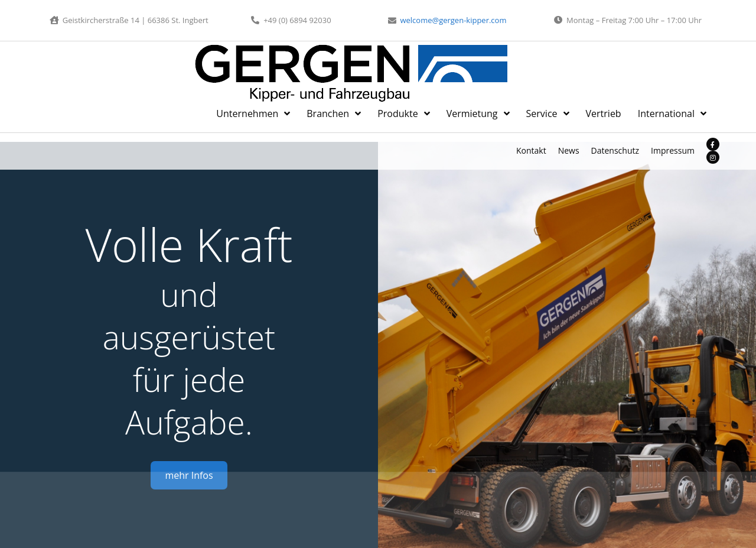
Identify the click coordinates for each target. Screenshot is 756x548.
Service (548, 114)
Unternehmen (253, 114)
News (569, 150)
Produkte (403, 114)
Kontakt (531, 150)
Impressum (673, 150)
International (672, 114)
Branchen (334, 114)
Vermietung (478, 114)
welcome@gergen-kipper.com (452, 20)
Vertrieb (604, 114)
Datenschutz (615, 150)
